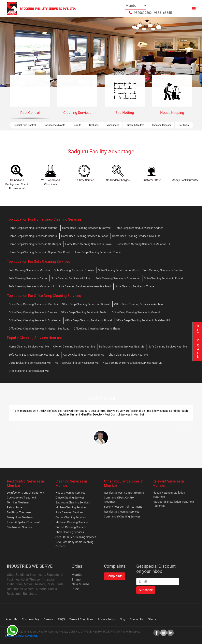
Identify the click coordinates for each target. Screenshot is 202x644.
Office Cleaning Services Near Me (29, 371)
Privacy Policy (106, 619)
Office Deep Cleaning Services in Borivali (86, 304)
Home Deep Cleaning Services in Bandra (33, 236)
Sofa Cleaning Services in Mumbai (29, 270)
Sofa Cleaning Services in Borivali (74, 270)
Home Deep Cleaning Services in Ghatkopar (35, 244)
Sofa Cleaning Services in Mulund (71, 278)
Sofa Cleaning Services (69, 512)
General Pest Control (25, 125)
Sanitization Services (20, 527)
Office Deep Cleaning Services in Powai (88, 320)
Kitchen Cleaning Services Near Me (74, 347)
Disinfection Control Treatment (26, 493)
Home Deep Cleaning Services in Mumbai (33, 228)
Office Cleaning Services (70, 498)
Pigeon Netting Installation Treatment (169, 495)
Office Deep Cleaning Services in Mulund (136, 312)
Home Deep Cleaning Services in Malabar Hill (143, 244)
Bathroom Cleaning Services (73, 502)
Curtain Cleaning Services (71, 527)
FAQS (61, 619)
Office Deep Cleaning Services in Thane (97, 329)
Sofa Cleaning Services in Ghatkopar (118, 278)
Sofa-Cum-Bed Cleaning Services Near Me (34, 355)
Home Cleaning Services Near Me (29, 347)
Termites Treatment (19, 502)
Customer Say (30, 619)
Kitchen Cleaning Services (71, 507)
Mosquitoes (113, 125)
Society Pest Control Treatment (123, 507)
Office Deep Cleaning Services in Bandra (33, 312)
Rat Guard (184, 125)
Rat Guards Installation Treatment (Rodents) (173, 504)
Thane (76, 579)
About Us (12, 619)
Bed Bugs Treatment (19, 512)
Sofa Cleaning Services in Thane (135, 286)
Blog (122, 619)
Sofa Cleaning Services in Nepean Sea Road (85, 286)
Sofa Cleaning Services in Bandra (163, 270)
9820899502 (143, 13)
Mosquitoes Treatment (21, 517)
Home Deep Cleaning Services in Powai (89, 244)
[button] (15, 52)
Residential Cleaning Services (122, 512)
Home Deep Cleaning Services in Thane (97, 252)
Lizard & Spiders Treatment (23, 522)
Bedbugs (94, 125)
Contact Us (137, 619)
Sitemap (153, 619)
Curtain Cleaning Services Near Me (30, 363)
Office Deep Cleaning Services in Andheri (138, 304)
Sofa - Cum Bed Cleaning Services (76, 537)
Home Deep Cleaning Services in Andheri (139, 228)
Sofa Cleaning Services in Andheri (118, 270)
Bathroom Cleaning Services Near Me (122, 347)
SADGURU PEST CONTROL (21, 636)
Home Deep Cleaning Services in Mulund (136, 236)
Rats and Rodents (161, 125)
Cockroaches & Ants (54, 125)
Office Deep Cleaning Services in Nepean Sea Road (39, 329)
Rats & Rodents (16, 507)
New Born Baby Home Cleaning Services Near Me (132, 363)
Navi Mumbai (81, 584)
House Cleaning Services (70, 493)
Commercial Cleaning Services (122, 517)
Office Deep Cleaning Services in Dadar (84, 312)
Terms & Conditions (81, 619)
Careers (49, 619)
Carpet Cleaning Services (71, 517)
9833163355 (163, 13)
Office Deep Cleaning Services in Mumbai (33, 304)
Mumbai (77, 575)
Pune (75, 589)
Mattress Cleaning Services (72, 522)
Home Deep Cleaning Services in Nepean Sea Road (39, 252)
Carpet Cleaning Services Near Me (84, 355)
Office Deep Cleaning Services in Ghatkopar (35, 320)
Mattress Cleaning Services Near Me (77, 363)
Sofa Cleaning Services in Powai (163, 278)
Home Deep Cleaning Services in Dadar (85, 236)
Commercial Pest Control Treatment (119, 500)
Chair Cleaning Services (70, 532)
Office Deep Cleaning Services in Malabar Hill (143, 320)
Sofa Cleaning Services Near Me (168, 347)
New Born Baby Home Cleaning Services (74, 544)
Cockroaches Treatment (22, 498)
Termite (77, 125)
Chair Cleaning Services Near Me (128, 355)
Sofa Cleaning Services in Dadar (28, 278)
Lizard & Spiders (136, 125)
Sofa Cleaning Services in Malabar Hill (31, 286)
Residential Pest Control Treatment (125, 493)
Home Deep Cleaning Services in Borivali (86, 228)
